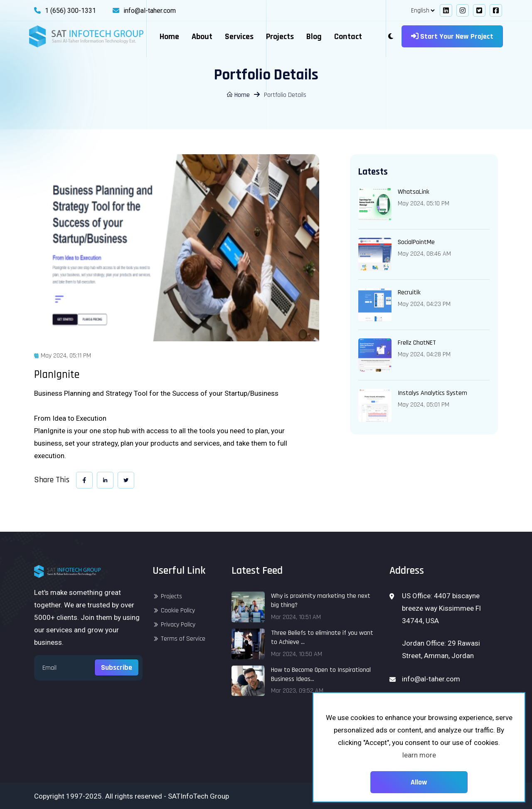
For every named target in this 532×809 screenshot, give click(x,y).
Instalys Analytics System (432, 393)
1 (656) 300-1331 (70, 11)
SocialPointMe (416, 242)
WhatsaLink (414, 192)
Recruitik (409, 292)
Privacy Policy (178, 625)
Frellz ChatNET (417, 343)
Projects (280, 37)
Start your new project (452, 36)
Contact (348, 37)
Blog (314, 37)
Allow (419, 782)
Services (239, 37)
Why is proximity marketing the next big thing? (321, 601)
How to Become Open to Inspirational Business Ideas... (321, 675)
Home (169, 37)
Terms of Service (183, 639)
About (202, 37)
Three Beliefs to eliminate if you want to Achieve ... (322, 638)
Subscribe (117, 667)
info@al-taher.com (150, 11)
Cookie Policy (178, 610)
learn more (419, 755)
